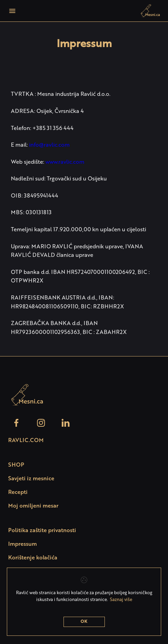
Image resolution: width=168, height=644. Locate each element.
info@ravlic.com (49, 145)
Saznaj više (121, 600)
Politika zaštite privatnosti (42, 531)
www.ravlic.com (65, 162)
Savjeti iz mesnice (31, 479)
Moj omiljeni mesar (33, 506)
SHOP (16, 465)
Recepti (18, 493)
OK (84, 622)
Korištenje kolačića (33, 558)
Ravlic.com (26, 441)
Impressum (23, 544)
